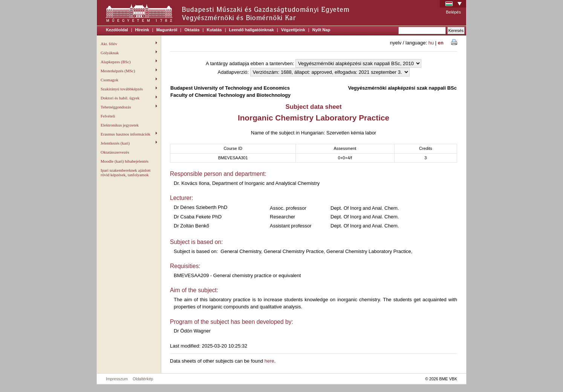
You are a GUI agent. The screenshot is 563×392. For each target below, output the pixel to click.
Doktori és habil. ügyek (129, 98)
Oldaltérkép (143, 379)
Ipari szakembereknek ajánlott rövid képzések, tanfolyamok (126, 172)
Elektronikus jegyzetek (120, 125)
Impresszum (117, 379)
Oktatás (192, 30)
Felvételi (108, 116)
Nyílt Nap (321, 30)
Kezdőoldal (117, 30)
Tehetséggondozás (129, 107)
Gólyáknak (129, 53)
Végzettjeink (293, 30)
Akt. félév (129, 44)
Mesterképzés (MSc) (129, 71)
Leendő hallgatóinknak (252, 30)
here (269, 361)
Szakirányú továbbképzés (129, 89)
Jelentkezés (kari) (129, 143)
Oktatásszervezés (115, 152)
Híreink (142, 30)
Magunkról (167, 30)
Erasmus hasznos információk (129, 134)
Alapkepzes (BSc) (129, 62)
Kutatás (214, 30)
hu (431, 43)
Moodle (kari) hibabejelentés (125, 161)
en (441, 43)
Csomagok (129, 80)
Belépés (453, 12)
